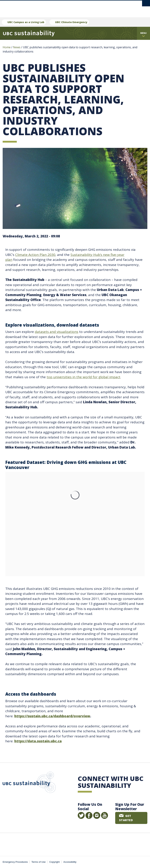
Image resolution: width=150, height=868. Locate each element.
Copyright (54, 862)
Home (7, 47)
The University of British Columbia (67, 7)
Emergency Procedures (15, 862)
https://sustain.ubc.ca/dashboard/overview (52, 716)
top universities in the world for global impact (83, 377)
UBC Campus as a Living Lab (26, 22)
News (17, 47)
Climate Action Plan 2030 (35, 255)
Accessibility (70, 862)
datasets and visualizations (57, 332)
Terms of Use (39, 862)
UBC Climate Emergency (71, 22)
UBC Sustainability (29, 783)
